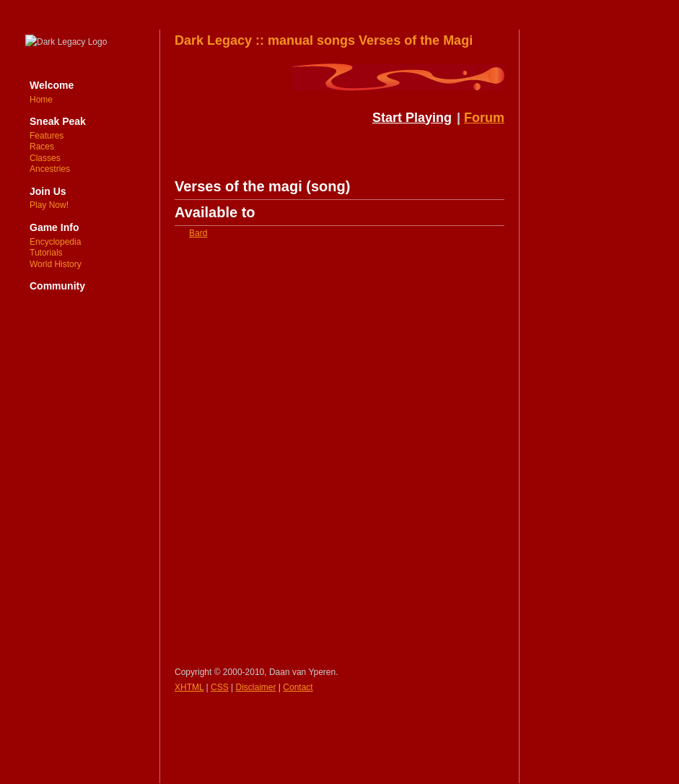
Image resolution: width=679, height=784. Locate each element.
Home (41, 100)
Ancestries (50, 169)
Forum (484, 118)
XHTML (189, 687)
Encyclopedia (55, 242)
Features (47, 136)
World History (56, 264)
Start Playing (412, 118)
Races (42, 147)
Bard (198, 233)
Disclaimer (256, 687)
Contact (298, 687)
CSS (220, 687)
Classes (45, 158)
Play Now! (49, 205)
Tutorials (46, 253)
